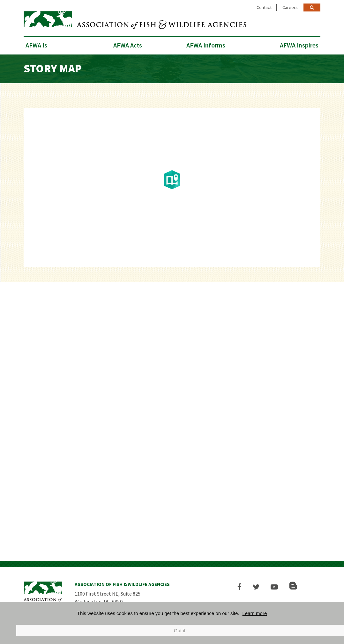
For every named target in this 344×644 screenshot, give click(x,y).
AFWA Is (36, 45)
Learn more (255, 613)
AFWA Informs (206, 45)
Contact (264, 7)
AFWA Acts (128, 45)
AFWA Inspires (299, 45)
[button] (239, 587)
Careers (290, 7)
